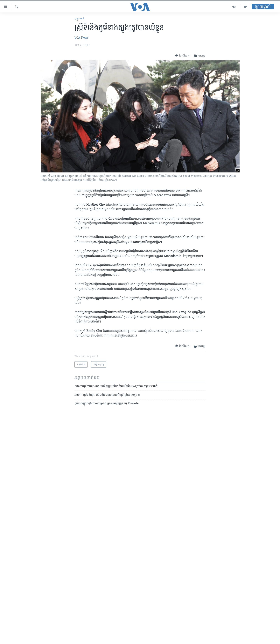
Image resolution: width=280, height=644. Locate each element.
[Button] (182, 56)
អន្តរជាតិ (79, 19)
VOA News (81, 38)
